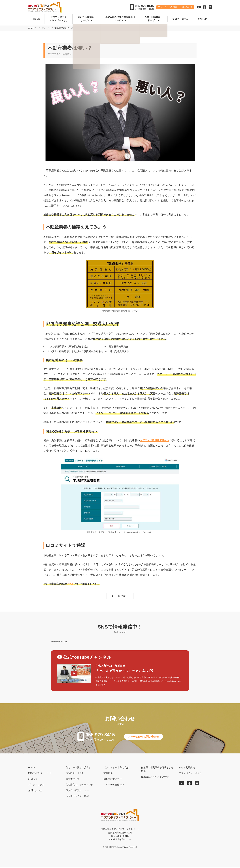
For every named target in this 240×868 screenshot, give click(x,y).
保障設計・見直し (75, 774)
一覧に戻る (120, 596)
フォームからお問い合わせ (146, 738)
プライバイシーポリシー (191, 774)
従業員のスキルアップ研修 (155, 778)
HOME (37, 19)
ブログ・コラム (180, 19)
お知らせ (202, 19)
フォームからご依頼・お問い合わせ (175, 8)
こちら (71, 584)
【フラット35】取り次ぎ (116, 769)
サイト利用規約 (187, 769)
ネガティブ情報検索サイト (155, 440)
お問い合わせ (35, 792)
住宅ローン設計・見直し (78, 769)
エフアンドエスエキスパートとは (59, 19)
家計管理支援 (73, 780)
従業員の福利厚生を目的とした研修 (157, 770)
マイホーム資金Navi (114, 786)
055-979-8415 (144, 6)
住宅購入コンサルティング (80, 786)
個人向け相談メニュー (77, 792)
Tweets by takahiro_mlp (59, 642)
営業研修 (108, 774)
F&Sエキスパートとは (40, 774)
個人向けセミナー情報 (77, 797)
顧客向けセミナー (113, 780)
